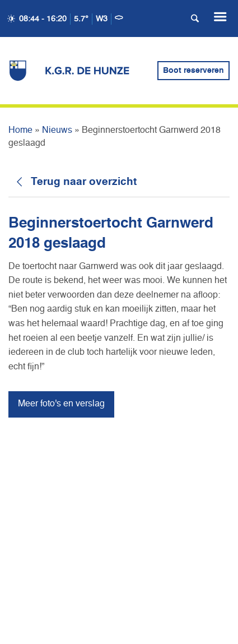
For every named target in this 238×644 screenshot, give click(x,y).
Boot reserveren (193, 71)
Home (20, 131)
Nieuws (57, 131)
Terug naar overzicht (84, 182)
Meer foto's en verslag (61, 404)
